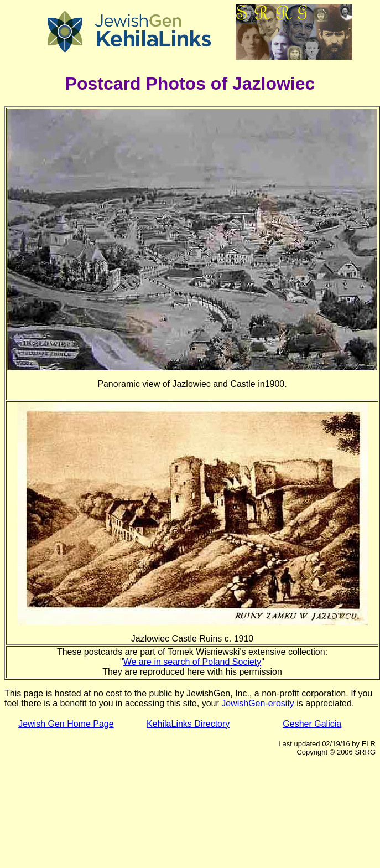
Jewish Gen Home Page (66, 724)
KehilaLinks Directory (188, 724)
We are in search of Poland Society (192, 662)
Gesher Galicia (312, 724)
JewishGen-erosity (258, 703)
